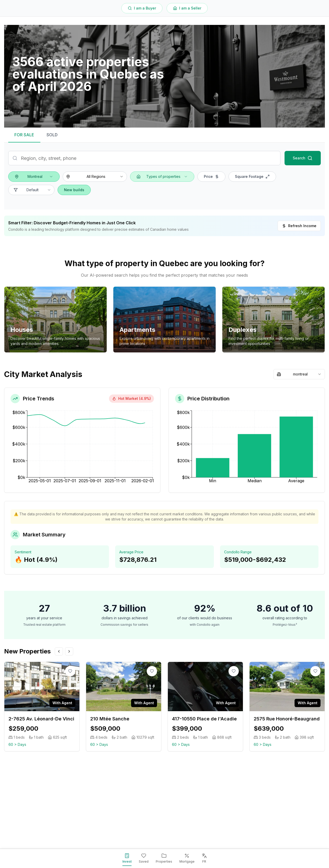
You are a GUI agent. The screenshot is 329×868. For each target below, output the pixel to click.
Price (211, 176)
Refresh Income (299, 226)
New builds (74, 190)
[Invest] (127, 859)
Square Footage (252, 176)
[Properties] (164, 859)
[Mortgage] (187, 859)
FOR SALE (24, 135)
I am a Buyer (142, 8)
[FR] (204, 859)
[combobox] (34, 177)
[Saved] (144, 859)
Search (303, 158)
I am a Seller (187, 8)
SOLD (52, 135)
